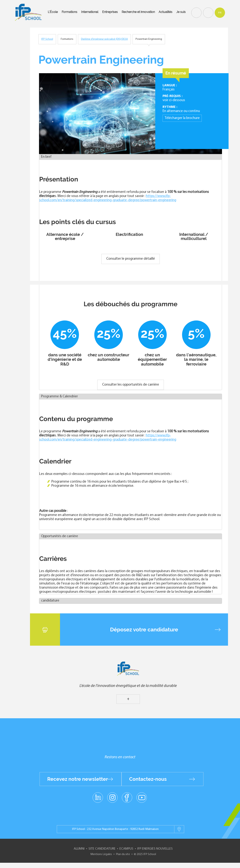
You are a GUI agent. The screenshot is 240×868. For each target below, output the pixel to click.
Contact (208, 12)
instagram (112, 797)
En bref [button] (46, 157)
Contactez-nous (148, 779)
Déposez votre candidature (144, 630)
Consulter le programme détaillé (131, 259)
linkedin (98, 795)
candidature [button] (50, 601)
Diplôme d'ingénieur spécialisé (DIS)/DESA (104, 39)
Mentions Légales (101, 854)
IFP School (47, 39)
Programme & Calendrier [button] (59, 397)
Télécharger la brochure (182, 118)
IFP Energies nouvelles (155, 849)
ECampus (126, 849)
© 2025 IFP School (145, 854)
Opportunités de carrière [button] (60, 536)
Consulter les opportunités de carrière (131, 385)
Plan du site (123, 854)
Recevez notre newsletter (78, 779)
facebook (127, 797)
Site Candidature (102, 849)
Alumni (79, 849)
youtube (142, 797)
